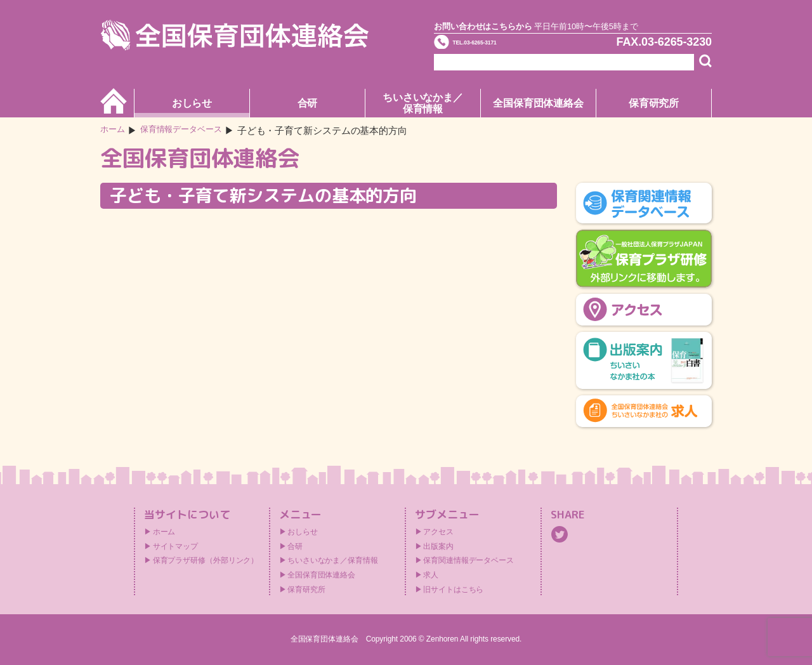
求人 (431, 575)
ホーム (115, 130)
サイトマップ (175, 546)
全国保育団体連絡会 (538, 103)
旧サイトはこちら (453, 589)
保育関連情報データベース (468, 560)
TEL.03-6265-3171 (506, 47)
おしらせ (192, 103)
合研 (308, 103)
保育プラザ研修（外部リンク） (206, 560)
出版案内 (438, 546)
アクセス (438, 532)
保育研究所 (654, 103)
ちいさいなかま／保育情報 (423, 103)
